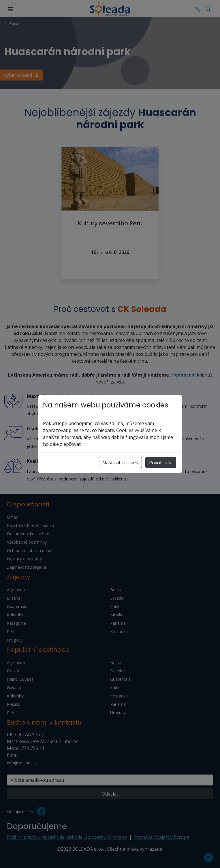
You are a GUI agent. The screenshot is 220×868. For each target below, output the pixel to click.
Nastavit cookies (120, 463)
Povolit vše (161, 463)
